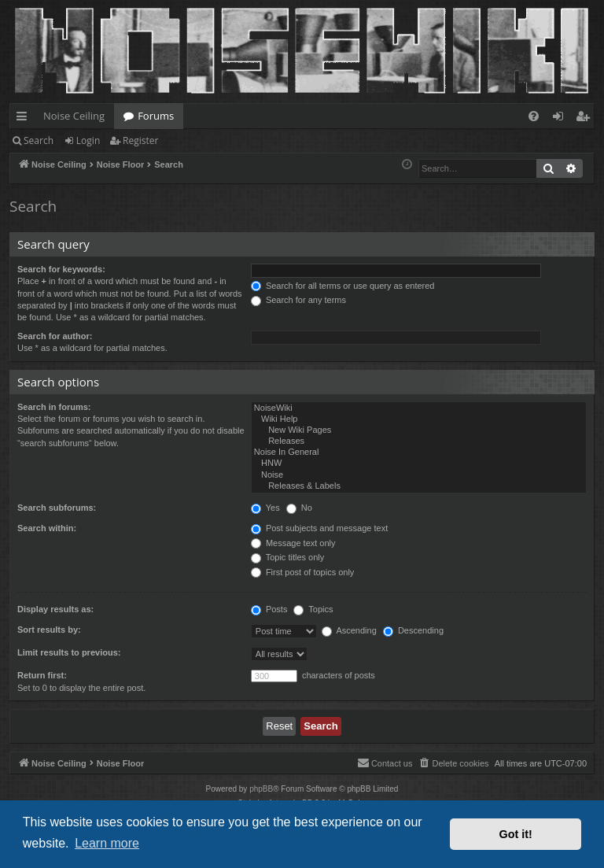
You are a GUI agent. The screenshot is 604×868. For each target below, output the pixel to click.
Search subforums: (57, 508)
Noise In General (419, 452)
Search (39, 140)
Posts (269, 609)
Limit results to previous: (69, 652)
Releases (419, 441)
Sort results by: (49, 630)
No (299, 508)
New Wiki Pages (419, 430)
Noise (419, 475)
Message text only (293, 543)
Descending (413, 630)
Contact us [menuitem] (385, 763)
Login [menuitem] (561, 119)
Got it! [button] (516, 834)
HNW (419, 464)
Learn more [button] (107, 843)
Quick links (25, 119)
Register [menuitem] (586, 119)
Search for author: (55, 336)
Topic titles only (287, 557)
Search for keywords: (61, 269)
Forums (156, 116)
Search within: (47, 528)
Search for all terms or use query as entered (343, 286)
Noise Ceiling (74, 116)
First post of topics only (303, 572)
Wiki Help (419, 419)
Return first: (42, 675)
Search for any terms (298, 300)
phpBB (261, 789)
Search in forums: (54, 407)
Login (88, 140)
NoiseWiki (419, 408)
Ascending (349, 630)
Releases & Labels (419, 486)
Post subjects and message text (319, 528)
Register (140, 140)
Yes (265, 508)
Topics (313, 609)
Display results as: (55, 609)
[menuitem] (534, 116)
